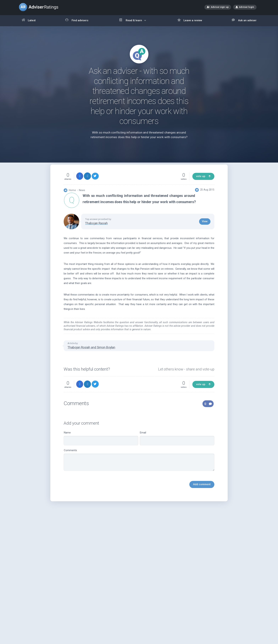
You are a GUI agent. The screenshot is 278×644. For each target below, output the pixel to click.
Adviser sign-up (218, 7)
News (82, 197)
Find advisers (77, 21)
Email (177, 445)
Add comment (202, 491)
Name (101, 445)
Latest (29, 21)
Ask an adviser (244, 21)
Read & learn (133, 22)
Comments (139, 466)
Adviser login (245, 7)
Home (72, 197)
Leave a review (190, 21)
